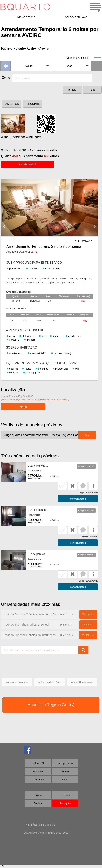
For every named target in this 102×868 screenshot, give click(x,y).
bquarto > (8, 49)
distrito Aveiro (26, 49)
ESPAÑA (30, 825)
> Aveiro (43, 49)
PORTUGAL (48, 825)
